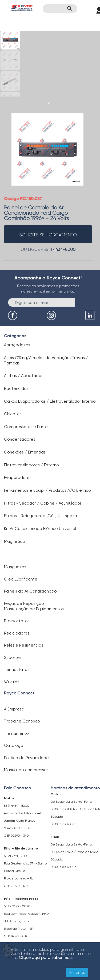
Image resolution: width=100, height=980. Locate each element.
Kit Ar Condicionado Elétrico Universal (40, 529)
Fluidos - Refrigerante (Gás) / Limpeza (41, 516)
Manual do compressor (26, 770)
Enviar (84, 302)
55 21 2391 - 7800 (16, 856)
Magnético (15, 541)
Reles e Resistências (24, 645)
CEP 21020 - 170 (16, 886)
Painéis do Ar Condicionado (30, 591)
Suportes (13, 658)
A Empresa (14, 709)
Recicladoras (17, 633)
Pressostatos (17, 621)
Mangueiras (15, 567)
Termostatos (17, 670)
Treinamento (16, 733)
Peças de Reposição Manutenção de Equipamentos (34, 606)
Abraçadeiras (17, 345)
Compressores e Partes (27, 427)
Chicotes (13, 414)
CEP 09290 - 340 (16, 836)
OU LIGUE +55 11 (48, 249)
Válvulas (12, 682)
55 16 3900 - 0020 (17, 906)
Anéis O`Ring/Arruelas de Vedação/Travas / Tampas (46, 360)
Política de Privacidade (26, 758)
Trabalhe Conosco (22, 721)
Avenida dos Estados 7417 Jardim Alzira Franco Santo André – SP (23, 821)
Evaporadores (18, 478)
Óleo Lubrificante (21, 579)
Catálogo (14, 745)
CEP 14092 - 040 (16, 936)
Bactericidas (16, 389)
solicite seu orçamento (48, 235)
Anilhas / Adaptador (23, 376)
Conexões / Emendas (25, 452)
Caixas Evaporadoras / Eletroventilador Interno (50, 401)
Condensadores (20, 439)
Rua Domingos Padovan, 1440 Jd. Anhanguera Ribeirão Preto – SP (26, 921)
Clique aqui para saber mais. (46, 958)
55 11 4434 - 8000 (17, 806)
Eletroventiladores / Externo (31, 465)
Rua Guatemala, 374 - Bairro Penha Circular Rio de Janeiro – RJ (25, 871)
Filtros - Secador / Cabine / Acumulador (43, 503)
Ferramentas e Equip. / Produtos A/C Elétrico (47, 490)
